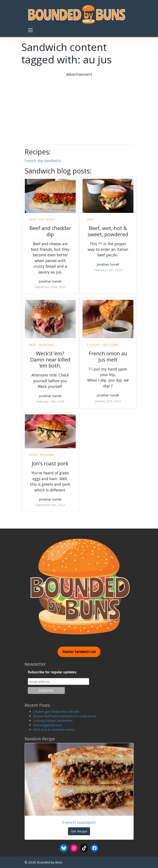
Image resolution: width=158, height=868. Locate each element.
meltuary (111, 345)
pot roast (47, 219)
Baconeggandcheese (48, 725)
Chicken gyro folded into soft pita (56, 712)
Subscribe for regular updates (52, 672)
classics (94, 345)
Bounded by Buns (49, 862)
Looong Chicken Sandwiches (53, 721)
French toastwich (79, 822)
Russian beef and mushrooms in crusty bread (64, 716)
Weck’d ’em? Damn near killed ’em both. (50, 359)
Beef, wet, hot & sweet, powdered (108, 231)
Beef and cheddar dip (50, 231)
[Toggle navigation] (30, 30)
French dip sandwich (43, 161)
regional (46, 345)
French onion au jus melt (108, 356)
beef (33, 219)
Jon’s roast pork (50, 463)
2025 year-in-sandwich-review (54, 730)
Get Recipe (79, 831)
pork (33, 455)
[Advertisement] (92, 107)
